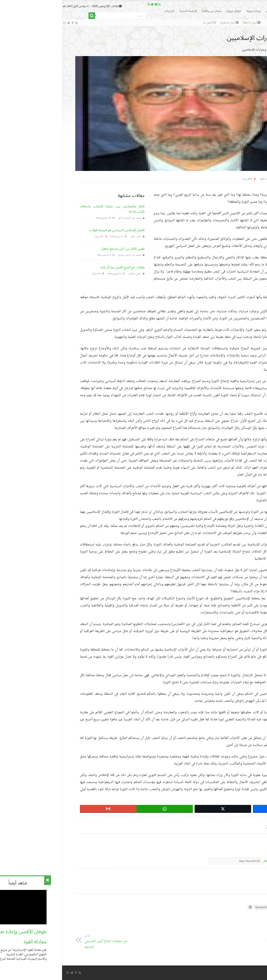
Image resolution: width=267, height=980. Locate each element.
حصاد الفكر (232, 50)
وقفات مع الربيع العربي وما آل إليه (61, 267)
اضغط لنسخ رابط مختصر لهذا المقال (225, 861)
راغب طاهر (74, 237)
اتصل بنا (148, 23)
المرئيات (107, 11)
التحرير (242, 179)
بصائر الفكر (210, 11)
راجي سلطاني (73, 274)
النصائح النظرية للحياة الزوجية (222, 939)
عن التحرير (239, 887)
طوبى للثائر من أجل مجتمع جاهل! (61, 249)
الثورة (245, 851)
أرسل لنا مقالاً (190, 23)
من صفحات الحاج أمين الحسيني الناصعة (45, 942)
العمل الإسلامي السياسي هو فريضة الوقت (55, 230)
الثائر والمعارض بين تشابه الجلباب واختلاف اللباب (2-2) (50, 209)
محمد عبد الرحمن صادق (68, 218)
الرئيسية (227, 11)
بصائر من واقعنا (150, 11)
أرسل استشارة (167, 23)
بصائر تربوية (192, 11)
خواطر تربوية (172, 11)
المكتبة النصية (126, 11)
